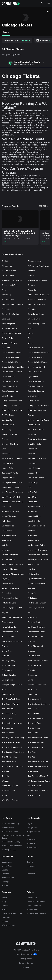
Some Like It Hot (8, 665)
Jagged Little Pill (8, 478)
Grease (5, 449)
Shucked (31, 651)
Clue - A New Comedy (37, 367)
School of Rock (8, 637)
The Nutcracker (8, 733)
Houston (5, 874)
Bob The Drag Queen (37, 324)
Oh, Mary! (6, 579)
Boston (5, 885)
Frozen (5, 439)
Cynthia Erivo (33, 377)
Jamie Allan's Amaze (36, 478)
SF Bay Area (7, 866)
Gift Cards (6, 917)
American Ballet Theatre (37, 280)
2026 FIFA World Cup (11, 824)
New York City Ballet (10, 569)
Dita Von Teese (8, 415)
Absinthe (31, 271)
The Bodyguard (34, 699)
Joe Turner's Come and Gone (14, 492)
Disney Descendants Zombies (14, 401)
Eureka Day (6, 430)
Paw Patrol (32, 588)
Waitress (5, 781)
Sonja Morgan (7, 670)
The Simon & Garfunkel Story (13, 747)
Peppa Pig (32, 593)
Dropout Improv (34, 425)
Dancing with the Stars (11, 381)
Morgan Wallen (33, 832)
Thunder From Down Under (13, 766)
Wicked (5, 795)
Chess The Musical (9, 343)
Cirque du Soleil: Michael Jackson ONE (14, 362)
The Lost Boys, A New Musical (14, 723)
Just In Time (7, 507)
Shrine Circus (7, 651)
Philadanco (32, 598)
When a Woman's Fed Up (38, 791)
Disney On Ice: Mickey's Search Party (40, 405)
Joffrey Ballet (33, 492)
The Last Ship (33, 714)
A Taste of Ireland (9, 271)
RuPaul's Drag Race (10, 627)
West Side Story (8, 791)
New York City (8, 878)
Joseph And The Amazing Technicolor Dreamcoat (14, 502)
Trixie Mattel (33, 771)
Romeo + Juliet (34, 622)
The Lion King (7, 718)
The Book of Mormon (10, 704)
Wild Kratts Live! (34, 795)
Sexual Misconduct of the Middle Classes (14, 641)
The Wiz (31, 757)
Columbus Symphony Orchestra (14, 372)
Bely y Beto (32, 309)
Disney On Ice (33, 401)
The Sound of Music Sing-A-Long (14, 752)
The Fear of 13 (34, 709)
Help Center (32, 898)
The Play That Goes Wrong (13, 738)
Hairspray (6, 454)
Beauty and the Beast (36, 304)
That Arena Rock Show (11, 699)
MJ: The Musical (8, 559)
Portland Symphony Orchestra (14, 608)
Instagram (31, 866)
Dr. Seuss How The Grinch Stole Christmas (40, 420)
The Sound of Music (36, 747)
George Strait (33, 828)
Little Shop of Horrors (36, 526)
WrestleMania (8, 828)
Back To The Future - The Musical (40, 295)
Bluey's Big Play (8, 324)
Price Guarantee (34, 906)
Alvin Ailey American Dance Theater (14, 280)
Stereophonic (7, 680)
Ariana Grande (33, 847)
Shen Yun (32, 641)
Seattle (5, 870)
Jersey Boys (33, 482)
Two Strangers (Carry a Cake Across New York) (40, 776)
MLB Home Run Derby (11, 842)
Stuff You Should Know (37, 685)
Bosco (30, 328)
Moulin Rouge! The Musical (13, 564)
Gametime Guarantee (36, 902)
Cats (30, 338)
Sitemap (26, 967)
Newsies (31, 569)
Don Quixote (7, 420)
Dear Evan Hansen (35, 386)
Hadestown (32, 449)
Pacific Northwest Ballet (37, 584)
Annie (4, 290)
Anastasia (32, 285)
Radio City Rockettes (36, 608)
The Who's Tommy (10, 757)
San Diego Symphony (37, 627)
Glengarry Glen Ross (10, 444)
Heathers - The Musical (37, 458)
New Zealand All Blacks (12, 846)
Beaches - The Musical (37, 300)
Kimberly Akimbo (35, 516)
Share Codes (32, 909)
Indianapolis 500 (9, 850)
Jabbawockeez (34, 473)
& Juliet (5, 261)
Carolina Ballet (8, 338)
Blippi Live (6, 319)
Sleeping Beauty (8, 661)
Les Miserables (8, 526)
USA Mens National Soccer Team (13, 837)
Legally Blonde (34, 521)
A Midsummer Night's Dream (39, 266)
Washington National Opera (39, 781)
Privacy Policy (26, 959)
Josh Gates (32, 502)
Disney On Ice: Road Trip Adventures (14, 410)
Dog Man (32, 415)
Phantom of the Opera (11, 598)
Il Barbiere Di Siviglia (10, 473)
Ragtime (5, 612)
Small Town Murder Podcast (39, 661)
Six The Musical (34, 656)
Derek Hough (7, 396)
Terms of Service (26, 963)
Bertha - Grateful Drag (11, 314)
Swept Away (33, 694)
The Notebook (34, 728)
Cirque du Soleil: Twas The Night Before (14, 367)
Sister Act (6, 656)
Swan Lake (32, 689)
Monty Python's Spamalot (38, 559)
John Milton (32, 497)
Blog (4, 902)
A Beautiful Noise (35, 261)
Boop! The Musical (9, 328)
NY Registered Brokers (36, 913)
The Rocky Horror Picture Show (40, 738)
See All (44, 206)
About (4, 898)
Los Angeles (7, 862)
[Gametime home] (12, 3)
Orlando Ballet (8, 584)
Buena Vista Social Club (11, 333)
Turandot (6, 776)
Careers (5, 906)
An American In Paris (10, 285)
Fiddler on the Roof (10, 434)
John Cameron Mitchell (11, 497)
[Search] (42, 3)
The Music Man (8, 728)
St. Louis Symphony (10, 675)
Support (5, 921)
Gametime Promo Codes (12, 913)
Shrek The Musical (35, 646)
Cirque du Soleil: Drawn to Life (40, 353)
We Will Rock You (35, 786)
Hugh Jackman (34, 468)
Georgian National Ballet (37, 439)
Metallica (31, 843)
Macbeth (31, 531)
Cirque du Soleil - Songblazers (14, 353)
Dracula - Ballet (8, 425)
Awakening (6, 295)
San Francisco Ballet (10, 632)
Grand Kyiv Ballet (35, 444)
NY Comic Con (34, 574)
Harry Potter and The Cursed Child (14, 458)
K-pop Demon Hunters (37, 507)
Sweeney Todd (8, 694)
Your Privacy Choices (24, 954)
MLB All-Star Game (10, 832)
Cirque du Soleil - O (36, 348)
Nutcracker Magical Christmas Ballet (14, 574)
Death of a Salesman (36, 391)
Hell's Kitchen (7, 463)
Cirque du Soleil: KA (36, 357)
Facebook (31, 874)
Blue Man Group (34, 319)
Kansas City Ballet (9, 516)
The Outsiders (34, 733)
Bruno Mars (32, 839)
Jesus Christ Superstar (11, 487)
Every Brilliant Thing (36, 430)
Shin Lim (5, 646)
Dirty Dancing (33, 396)
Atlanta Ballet (33, 290)
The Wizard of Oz (9, 762)
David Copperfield (9, 386)
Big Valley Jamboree (36, 314)
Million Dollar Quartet (10, 555)
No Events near (17, 40)
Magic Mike (32, 535)
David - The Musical (36, 381)
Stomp (30, 680)
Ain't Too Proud (8, 276)
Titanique (6, 771)
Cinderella (6, 348)
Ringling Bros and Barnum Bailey (14, 617)
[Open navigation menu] (49, 3)
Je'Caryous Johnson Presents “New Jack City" (14, 482)
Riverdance (32, 617)
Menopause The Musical (38, 550)
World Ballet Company (11, 800)
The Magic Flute (34, 723)
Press (4, 909)
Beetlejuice (6, 309)
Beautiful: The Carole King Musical (14, 304)
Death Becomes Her (10, 391)
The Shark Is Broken (36, 742)
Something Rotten (35, 665)
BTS (29, 835)
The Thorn (32, 752)
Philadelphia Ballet (9, 603)
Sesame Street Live (36, 637)
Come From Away (35, 372)
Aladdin (31, 276)
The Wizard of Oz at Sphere (39, 762)
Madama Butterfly (9, 535)
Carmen (31, 333)
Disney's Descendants (37, 410)
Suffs (4, 689)
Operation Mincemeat (36, 579)
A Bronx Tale (7, 266)
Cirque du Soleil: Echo (11, 357)
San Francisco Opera (36, 632)
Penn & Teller (7, 593)
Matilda (5, 545)
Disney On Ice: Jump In (11, 405)
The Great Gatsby (9, 714)
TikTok (30, 862)
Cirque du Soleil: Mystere (38, 362)
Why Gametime (8, 925)
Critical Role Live (8, 377)
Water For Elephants (10, 786)
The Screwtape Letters (11, 742)
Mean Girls (6, 550)
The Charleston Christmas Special (40, 704)
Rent (30, 612)
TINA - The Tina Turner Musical (40, 766)
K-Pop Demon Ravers (10, 511)
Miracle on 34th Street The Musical (40, 555)
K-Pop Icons (33, 511)
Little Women (7, 531)
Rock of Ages (7, 622)
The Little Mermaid (35, 718)
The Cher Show (8, 709)
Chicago (31, 343)
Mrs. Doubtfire (34, 564)
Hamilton (31, 454)
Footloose (32, 434)
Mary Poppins (33, 540)
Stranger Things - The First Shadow (14, 685)
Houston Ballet (8, 468)
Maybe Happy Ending (37, 545)
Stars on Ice (33, 675)
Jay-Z (29, 824)
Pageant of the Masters (11, 588)
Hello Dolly (32, 463)
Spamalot (32, 670)
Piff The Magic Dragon (37, 603)
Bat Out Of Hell (8, 300)
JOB (30, 487)
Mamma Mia (7, 540)
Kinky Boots (7, 521)
